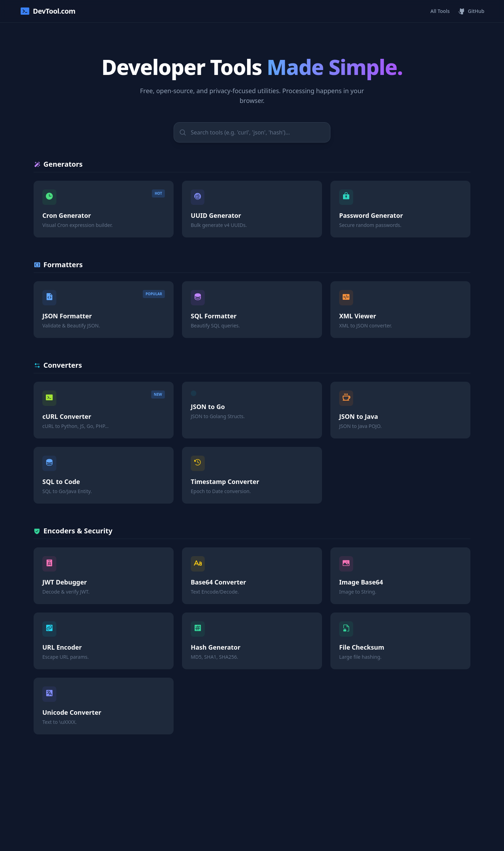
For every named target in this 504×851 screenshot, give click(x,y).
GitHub (471, 11)
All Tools (440, 11)
